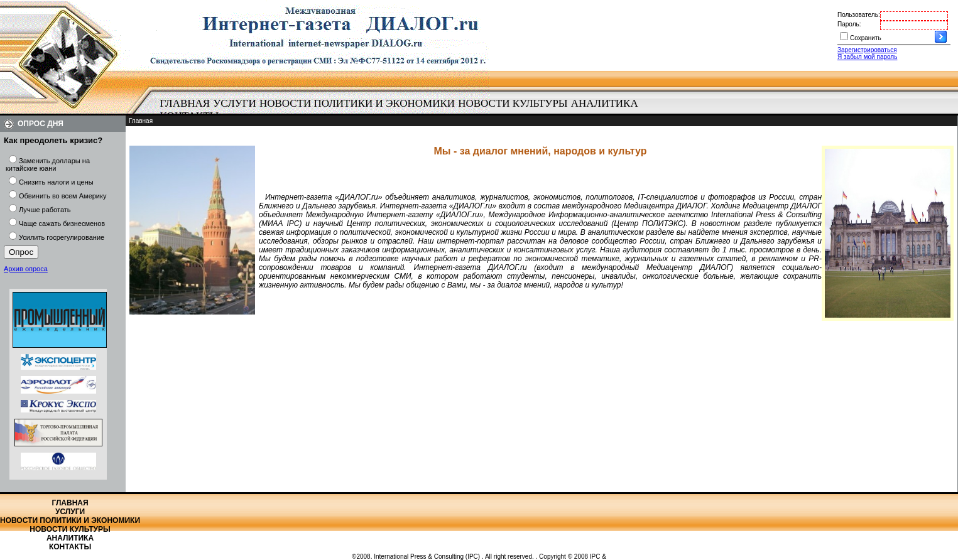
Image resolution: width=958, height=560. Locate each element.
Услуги (235, 103)
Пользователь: (859, 15)
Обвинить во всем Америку (63, 196)
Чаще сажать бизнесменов (62, 223)
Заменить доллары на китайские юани (48, 164)
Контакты (70, 547)
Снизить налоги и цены (56, 182)
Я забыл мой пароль (867, 57)
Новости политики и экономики (357, 103)
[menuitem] (185, 104)
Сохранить (866, 38)
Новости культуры (513, 103)
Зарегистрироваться (867, 50)
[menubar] (402, 110)
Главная (185, 103)
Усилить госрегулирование (62, 237)
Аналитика (605, 103)
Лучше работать (45, 210)
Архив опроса (26, 269)
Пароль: (849, 24)
